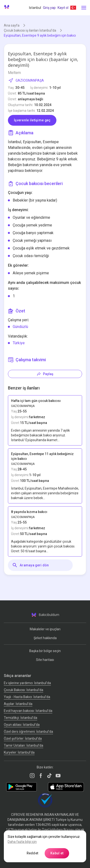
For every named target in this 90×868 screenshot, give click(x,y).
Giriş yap (49, 8)
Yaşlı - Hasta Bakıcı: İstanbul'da (27, 697)
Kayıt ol (63, 8)
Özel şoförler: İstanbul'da (23, 738)
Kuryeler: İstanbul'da (19, 752)
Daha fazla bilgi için (22, 842)
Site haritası (45, 660)
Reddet (33, 853)
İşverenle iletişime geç (32, 120)
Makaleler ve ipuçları (45, 629)
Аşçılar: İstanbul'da (18, 704)
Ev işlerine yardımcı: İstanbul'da (27, 683)
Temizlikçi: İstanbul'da (21, 718)
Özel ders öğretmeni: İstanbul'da (28, 732)
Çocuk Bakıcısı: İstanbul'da (24, 690)
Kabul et (57, 853)
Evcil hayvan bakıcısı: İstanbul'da (28, 711)
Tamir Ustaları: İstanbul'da (24, 745)
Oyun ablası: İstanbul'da (22, 725)
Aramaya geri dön (30, 565)
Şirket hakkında (45, 638)
